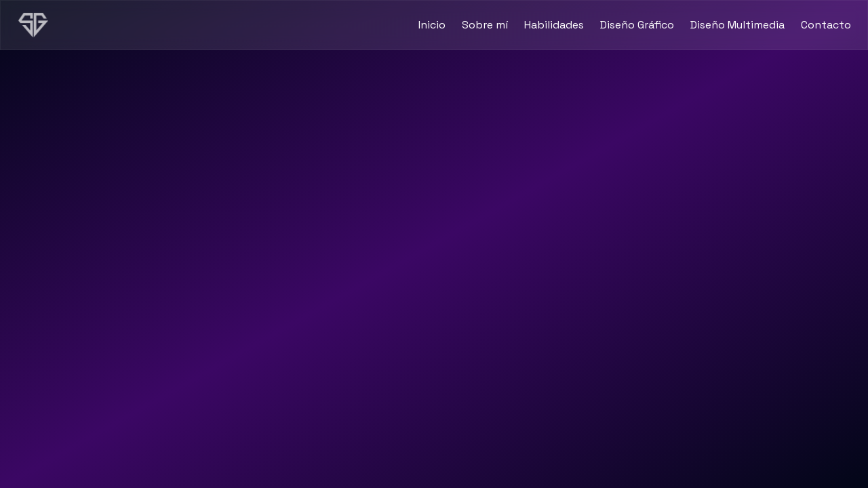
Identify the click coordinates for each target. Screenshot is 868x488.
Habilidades (554, 25)
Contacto (826, 25)
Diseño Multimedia (737, 25)
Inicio (432, 25)
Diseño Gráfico (637, 25)
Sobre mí (485, 25)
